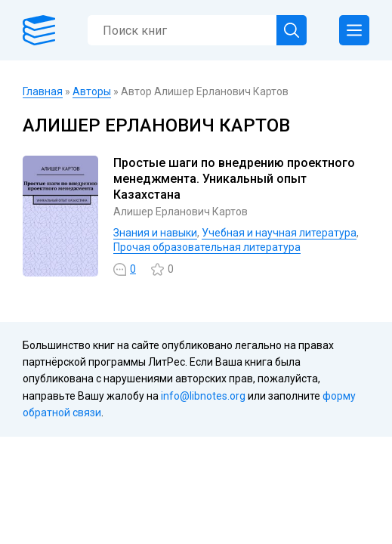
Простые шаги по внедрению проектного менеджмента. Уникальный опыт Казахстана (234, 179)
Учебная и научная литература (279, 233)
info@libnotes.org (203, 396)
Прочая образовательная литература (207, 247)
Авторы (92, 91)
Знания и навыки (155, 233)
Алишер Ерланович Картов (181, 212)
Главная (43, 91)
